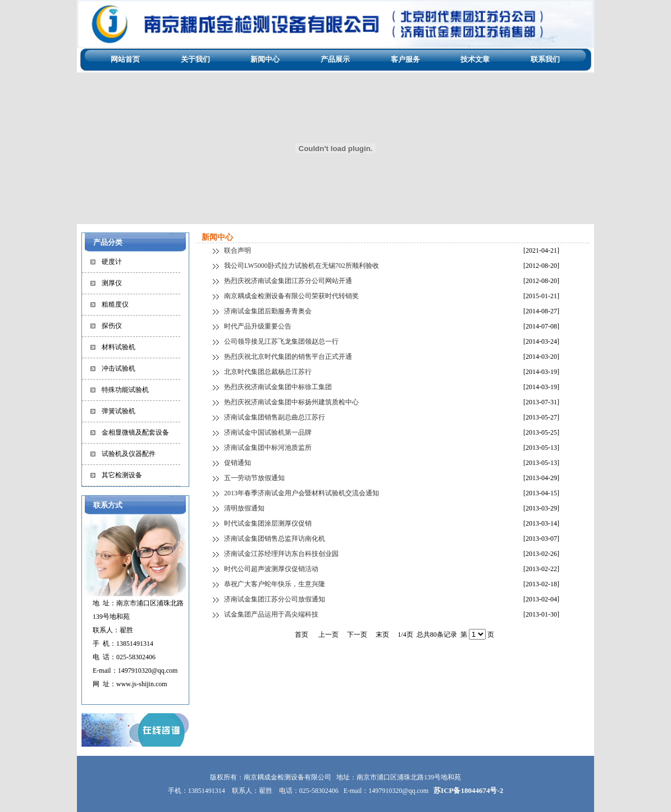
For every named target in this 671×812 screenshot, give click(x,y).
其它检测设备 (122, 475)
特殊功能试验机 (125, 390)
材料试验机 (118, 347)
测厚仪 (112, 283)
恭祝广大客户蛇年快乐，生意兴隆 (275, 584)
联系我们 (545, 59)
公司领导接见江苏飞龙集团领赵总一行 (281, 341)
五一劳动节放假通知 (254, 478)
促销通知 (238, 463)
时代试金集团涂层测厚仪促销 (268, 523)
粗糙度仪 (115, 304)
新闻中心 (265, 59)
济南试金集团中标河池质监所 (268, 448)
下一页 (357, 635)
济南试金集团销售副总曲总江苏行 (275, 417)
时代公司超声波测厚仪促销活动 (271, 569)
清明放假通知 (244, 508)
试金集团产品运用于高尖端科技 (271, 614)
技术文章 (475, 59)
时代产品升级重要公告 (258, 326)
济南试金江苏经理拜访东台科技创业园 (281, 554)
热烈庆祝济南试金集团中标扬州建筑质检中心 (291, 402)
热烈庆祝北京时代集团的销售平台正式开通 (288, 357)
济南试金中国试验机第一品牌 (268, 432)
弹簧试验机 (118, 411)
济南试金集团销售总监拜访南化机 (275, 539)
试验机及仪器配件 (129, 454)
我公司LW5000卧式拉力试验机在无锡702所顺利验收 (302, 266)
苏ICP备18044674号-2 (468, 790)
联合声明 (238, 250)
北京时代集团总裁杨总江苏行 (268, 372)
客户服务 (405, 59)
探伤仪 (112, 326)
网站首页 (125, 59)
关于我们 (195, 59)
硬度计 (112, 262)
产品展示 (335, 59)
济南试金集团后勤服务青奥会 (268, 311)
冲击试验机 (118, 368)
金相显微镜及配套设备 (135, 432)
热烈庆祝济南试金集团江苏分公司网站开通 (288, 281)
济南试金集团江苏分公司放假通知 (275, 599)
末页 (382, 635)
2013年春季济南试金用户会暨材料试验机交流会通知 (302, 493)
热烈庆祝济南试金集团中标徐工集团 (278, 387)
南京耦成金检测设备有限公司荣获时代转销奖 (291, 296)
